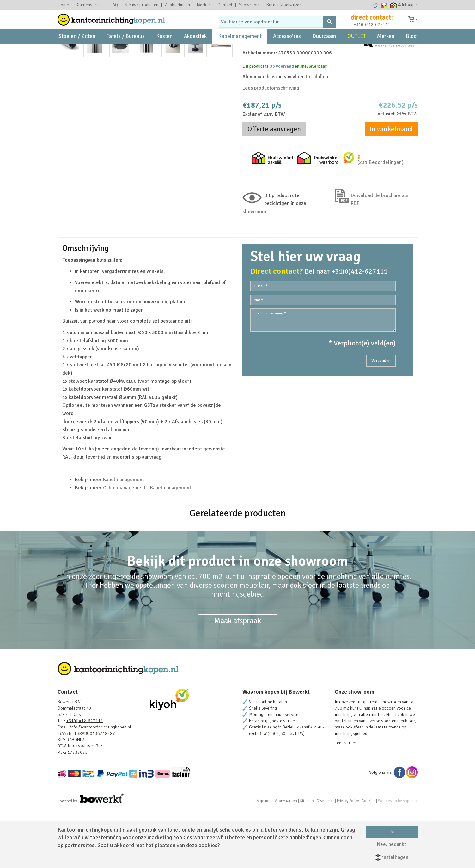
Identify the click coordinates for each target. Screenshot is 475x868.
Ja (392, 832)
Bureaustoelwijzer (284, 5)
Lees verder (346, 800)
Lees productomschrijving (271, 142)
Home (63, 5)
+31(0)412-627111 (372, 31)
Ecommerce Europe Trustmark (374, 5)
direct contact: (372, 23)
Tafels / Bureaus (126, 51)
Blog (411, 51)
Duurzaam (324, 51)
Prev (66, 165)
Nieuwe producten (141, 5)
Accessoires (287, 51)
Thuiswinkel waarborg (384, 5)
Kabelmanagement (240, 51)
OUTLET (356, 51)
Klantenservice (90, 5)
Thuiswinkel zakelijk (393, 5)
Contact (225, 5)
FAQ (114, 5)
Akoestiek (195, 51)
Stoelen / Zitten (77, 51)
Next (225, 165)
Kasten (164, 51)
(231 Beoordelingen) (381, 217)
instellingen (392, 857)
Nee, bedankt (392, 844)
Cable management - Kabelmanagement (147, 545)
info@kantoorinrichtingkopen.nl (101, 784)
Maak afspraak (238, 678)
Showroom (249, 5)
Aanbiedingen (177, 5)
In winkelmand (391, 183)
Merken (204, 5)
